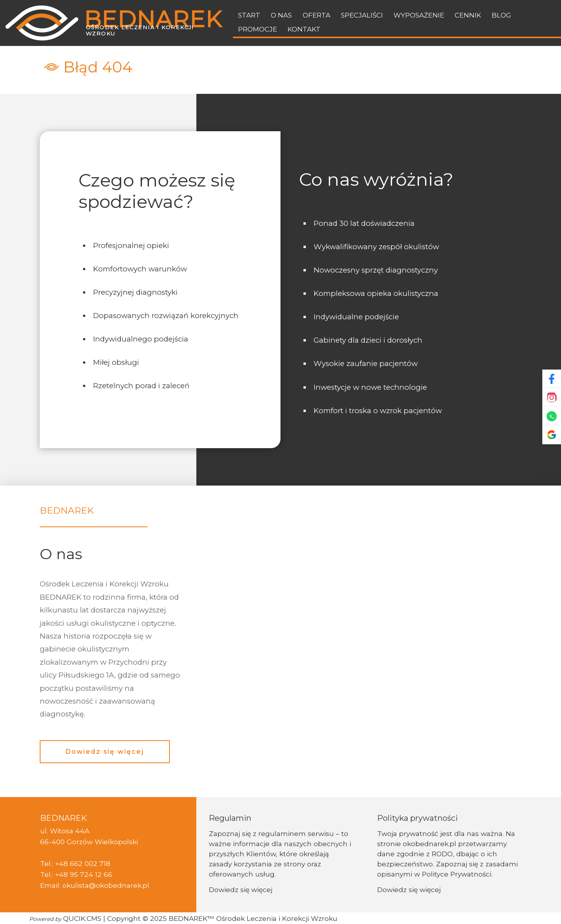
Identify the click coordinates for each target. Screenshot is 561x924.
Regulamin (230, 818)
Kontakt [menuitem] (304, 29)
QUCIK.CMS (65, 918)
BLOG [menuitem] (501, 15)
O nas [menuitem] (281, 15)
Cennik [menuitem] (468, 15)
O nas (61, 554)
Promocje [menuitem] (258, 29)
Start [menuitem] (249, 15)
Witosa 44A (70, 831)
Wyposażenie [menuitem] (419, 15)
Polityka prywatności (417, 818)
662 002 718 (90, 863)
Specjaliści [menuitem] (362, 15)
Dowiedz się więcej (105, 752)
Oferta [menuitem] (317, 15)
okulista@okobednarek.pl (106, 885)
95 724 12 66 (91, 874)
